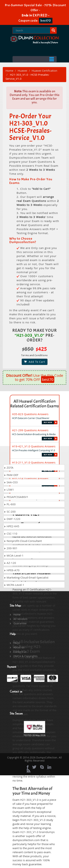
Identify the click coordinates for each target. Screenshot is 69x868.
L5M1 (9, 490)
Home (9, 71)
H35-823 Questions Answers (30, 414)
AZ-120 (10, 563)
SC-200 (10, 511)
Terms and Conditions (34, 355)
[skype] (42, 767)
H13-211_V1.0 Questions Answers (34, 462)
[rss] (29, 771)
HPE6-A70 (12, 570)
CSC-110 (11, 533)
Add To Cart (35, 362)
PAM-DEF (11, 475)
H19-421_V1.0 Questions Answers (34, 446)
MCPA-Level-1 (14, 585)
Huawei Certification (44, 71)
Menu (35, 59)
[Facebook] (28, 767)
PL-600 (10, 504)
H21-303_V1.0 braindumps (37, 832)
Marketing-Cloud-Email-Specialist (26, 577)
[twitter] (34, 767)
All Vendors (20, 619)
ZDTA (9, 468)
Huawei (22, 71)
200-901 (11, 548)
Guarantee (20, 623)
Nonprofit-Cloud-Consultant (23, 541)
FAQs (17, 643)
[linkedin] (49, 767)
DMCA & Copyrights (25, 656)
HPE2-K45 (12, 526)
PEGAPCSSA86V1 (16, 497)
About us (19, 647)
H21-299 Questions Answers (30, 430)
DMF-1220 (12, 519)
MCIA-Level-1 (14, 555)
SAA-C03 (11, 482)
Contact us (20, 652)
